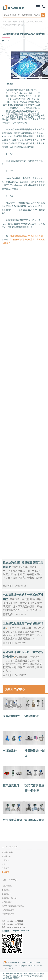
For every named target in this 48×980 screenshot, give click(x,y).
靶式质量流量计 (12, 820)
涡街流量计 (31, 716)
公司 (3, 864)
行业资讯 (21, 25)
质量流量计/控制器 (9, 898)
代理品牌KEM (12, 716)
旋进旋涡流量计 (34, 820)
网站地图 (5, 872)
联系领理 (5, 868)
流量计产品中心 (15, 689)
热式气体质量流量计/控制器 (13, 906)
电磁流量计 (10, 751)
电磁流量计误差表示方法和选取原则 (26, 236)
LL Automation (10, 847)
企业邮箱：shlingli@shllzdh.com (16, 931)
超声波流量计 (11, 785)
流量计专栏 (6, 856)
